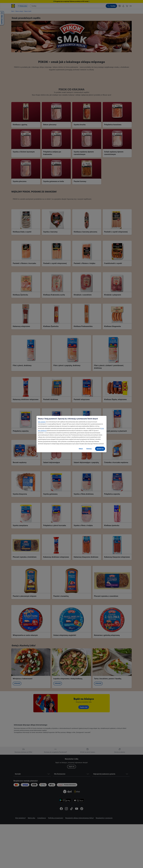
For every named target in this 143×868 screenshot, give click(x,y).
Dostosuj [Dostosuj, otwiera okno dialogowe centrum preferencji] (89, 449)
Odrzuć (81, 449)
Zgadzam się (100, 449)
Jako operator (42, 422)
